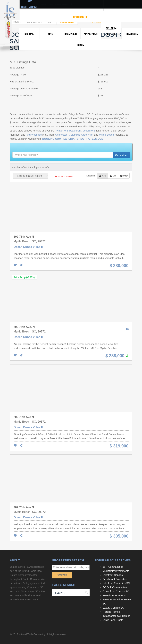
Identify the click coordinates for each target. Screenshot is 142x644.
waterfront (62, 131)
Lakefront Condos (113, 575)
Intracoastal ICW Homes (116, 616)
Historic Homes (111, 612)
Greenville (87, 135)
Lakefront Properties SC (116, 583)
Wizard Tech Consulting (32, 634)
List (113, 176)
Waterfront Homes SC (115, 595)
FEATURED (81, 17)
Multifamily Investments (116, 571)
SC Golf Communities (115, 587)
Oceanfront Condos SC (116, 591)
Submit (62, 575)
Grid (103, 176)
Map (124, 176)
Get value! (121, 155)
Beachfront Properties (115, 579)
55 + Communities (113, 567)
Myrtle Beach (106, 135)
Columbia (74, 135)
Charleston (61, 135)
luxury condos (34, 135)
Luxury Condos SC (113, 608)
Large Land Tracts (113, 620)
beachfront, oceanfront (82, 131)
